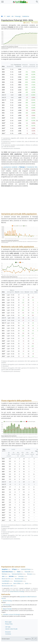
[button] (37, 2)
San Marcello (7, 583)
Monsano (31, 574)
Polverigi (18, 16)
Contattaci (8, 634)
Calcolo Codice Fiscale (11, 629)
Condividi (35, 23)
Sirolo (28, 583)
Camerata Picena (27, 569)
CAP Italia (8, 627)
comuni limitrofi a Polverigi (17, 591)
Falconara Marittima (19, 574)
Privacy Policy (9, 624)
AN (12, 16)
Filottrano (6, 574)
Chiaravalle (29, 572)
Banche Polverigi (7, 601)
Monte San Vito (8, 579)
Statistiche (26, 16)
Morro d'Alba (19, 583)
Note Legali (8, 622)
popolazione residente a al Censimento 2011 (20, 167)
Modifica (27, 23)
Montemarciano (20, 581)
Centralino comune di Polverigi (11, 615)
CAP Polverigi (6, 605)
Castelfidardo (7, 581)
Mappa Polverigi (7, 609)
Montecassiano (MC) (9, 586)
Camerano (23, 576)
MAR (9, 16)
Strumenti (8, 632)
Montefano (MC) (21, 579)
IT (5, 16)
